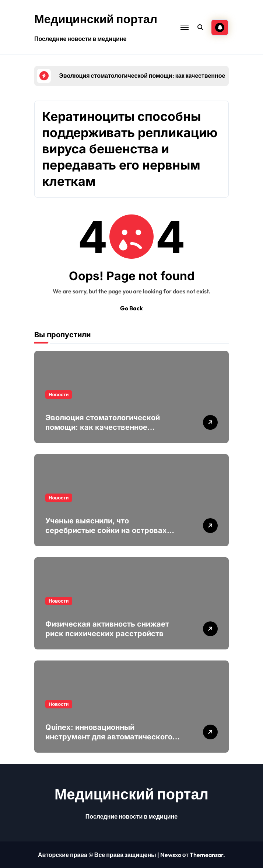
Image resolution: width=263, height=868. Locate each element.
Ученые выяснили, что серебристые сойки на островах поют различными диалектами (106, 530)
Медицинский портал (96, 19)
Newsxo (171, 855)
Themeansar (206, 855)
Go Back (131, 308)
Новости (59, 394)
